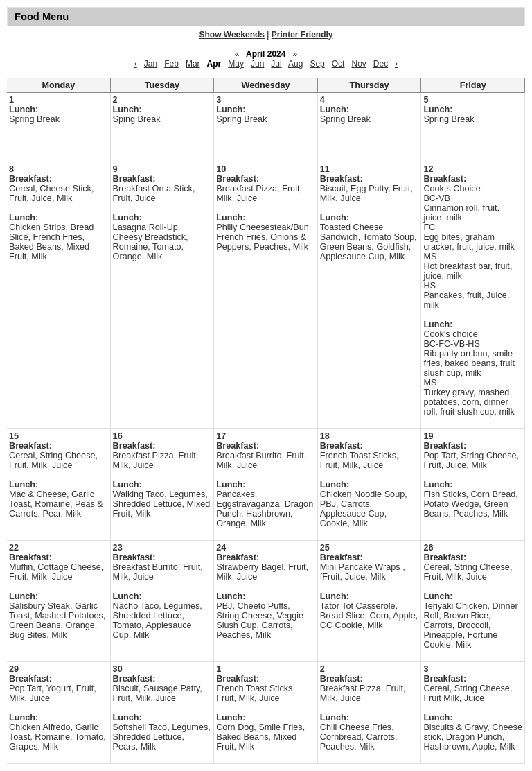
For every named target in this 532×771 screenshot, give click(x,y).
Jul (276, 64)
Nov (358, 64)
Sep (317, 64)
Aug (295, 64)
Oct (338, 64)
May (236, 64)
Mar (193, 64)
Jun (257, 64)
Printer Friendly (302, 35)
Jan (151, 64)
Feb (171, 64)
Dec (381, 64)
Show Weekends (232, 35)
